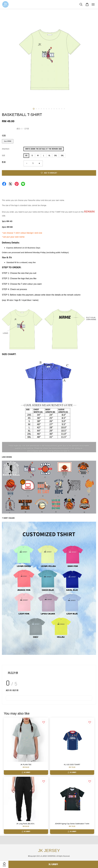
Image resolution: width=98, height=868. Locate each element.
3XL (62, 156)
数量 (4, 162)
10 (57, 109)
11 (59, 109)
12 (62, 109)
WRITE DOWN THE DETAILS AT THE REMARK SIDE (44, 149)
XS (26, 156)
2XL (56, 156)
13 (64, 109)
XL (49, 156)
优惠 (4, 136)
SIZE (4, 156)
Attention (6, 149)
